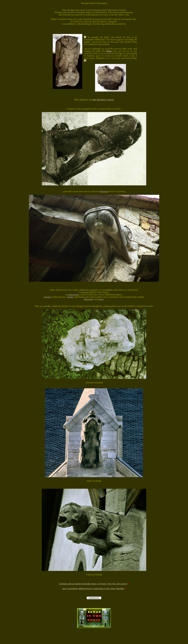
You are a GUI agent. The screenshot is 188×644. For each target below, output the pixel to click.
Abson (109, 51)
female (70, 297)
